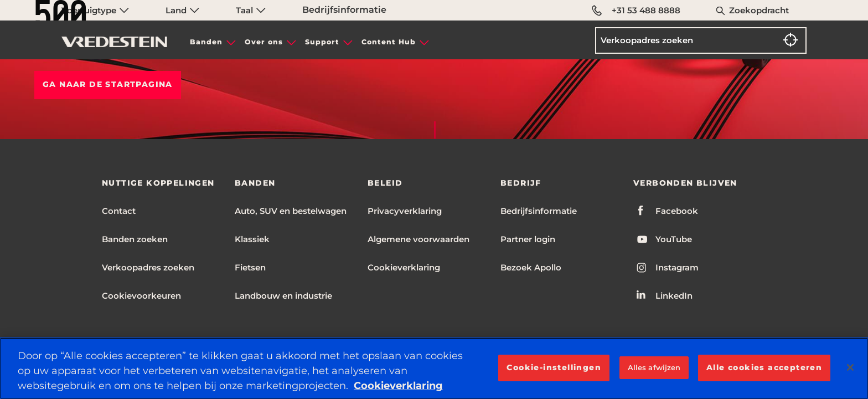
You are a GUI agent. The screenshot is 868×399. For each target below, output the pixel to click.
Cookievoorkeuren (141, 296)
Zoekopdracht (759, 10)
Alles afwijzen (654, 367)
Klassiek (252, 239)
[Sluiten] (850, 367)
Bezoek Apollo (531, 267)
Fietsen (250, 267)
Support (322, 42)
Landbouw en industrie (283, 296)
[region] (434, 368)
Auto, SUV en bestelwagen (291, 211)
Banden (206, 42)
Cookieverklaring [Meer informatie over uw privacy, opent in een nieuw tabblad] (398, 386)
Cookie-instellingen (554, 367)
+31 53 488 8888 (636, 11)
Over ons (264, 42)
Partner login (528, 239)
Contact (119, 211)
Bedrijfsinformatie (539, 211)
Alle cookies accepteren (764, 367)
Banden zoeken (135, 239)
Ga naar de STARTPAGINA (108, 84)
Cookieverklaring (404, 267)
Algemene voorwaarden (418, 239)
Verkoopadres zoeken (148, 267)
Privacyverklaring (405, 211)
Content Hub (389, 42)
